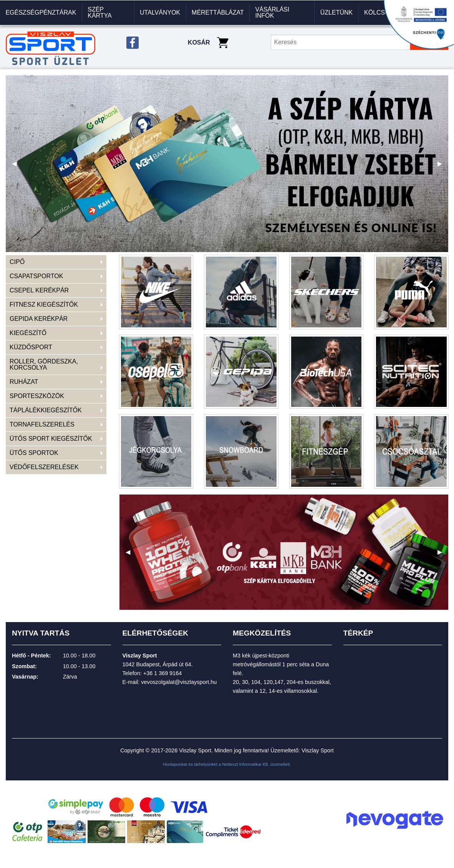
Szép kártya (100, 12)
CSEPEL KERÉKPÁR (39, 290)
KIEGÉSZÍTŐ (28, 333)
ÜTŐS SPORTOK (34, 453)
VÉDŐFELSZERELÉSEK (44, 467)
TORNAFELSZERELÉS (42, 424)
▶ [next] (443, 167)
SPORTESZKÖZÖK (37, 396)
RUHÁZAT (24, 382)
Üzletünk (336, 12)
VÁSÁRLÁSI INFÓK (273, 12)
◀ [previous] (17, 167)
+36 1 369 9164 (162, 673)
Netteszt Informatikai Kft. (246, 764)
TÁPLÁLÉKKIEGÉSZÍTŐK (46, 410)
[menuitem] (41, 13)
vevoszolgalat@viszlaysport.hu (179, 682)
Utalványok (160, 12)
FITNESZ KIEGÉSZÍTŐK (44, 305)
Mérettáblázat (218, 12)
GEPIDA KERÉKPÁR (39, 319)
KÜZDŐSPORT (31, 347)
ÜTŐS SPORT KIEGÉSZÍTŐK (51, 439)
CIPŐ (17, 262)
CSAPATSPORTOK (36, 276)
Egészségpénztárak (41, 12)
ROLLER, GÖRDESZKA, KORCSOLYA (44, 364)
